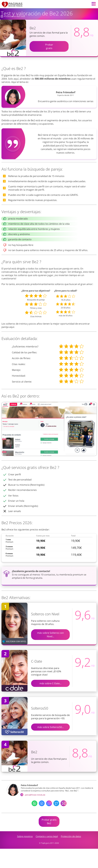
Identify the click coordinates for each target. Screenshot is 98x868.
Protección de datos (71, 836)
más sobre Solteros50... (50, 727)
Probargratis (49, 46)
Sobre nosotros (25, 836)
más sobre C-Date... (50, 683)
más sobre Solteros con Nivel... (50, 635)
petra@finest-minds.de (33, 795)
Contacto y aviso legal (47, 836)
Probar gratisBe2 (49, 821)
